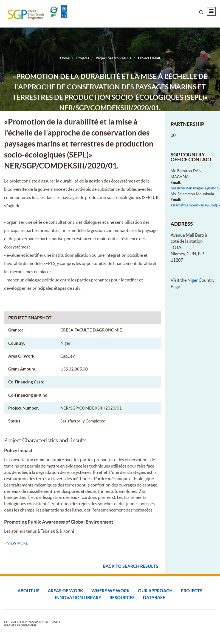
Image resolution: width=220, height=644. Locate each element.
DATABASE (154, 598)
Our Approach (155, 591)
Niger (193, 280)
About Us (29, 591)
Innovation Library (78, 598)
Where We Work (111, 591)
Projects (192, 591)
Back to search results (131, 566)
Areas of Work (65, 591)
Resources (122, 598)
